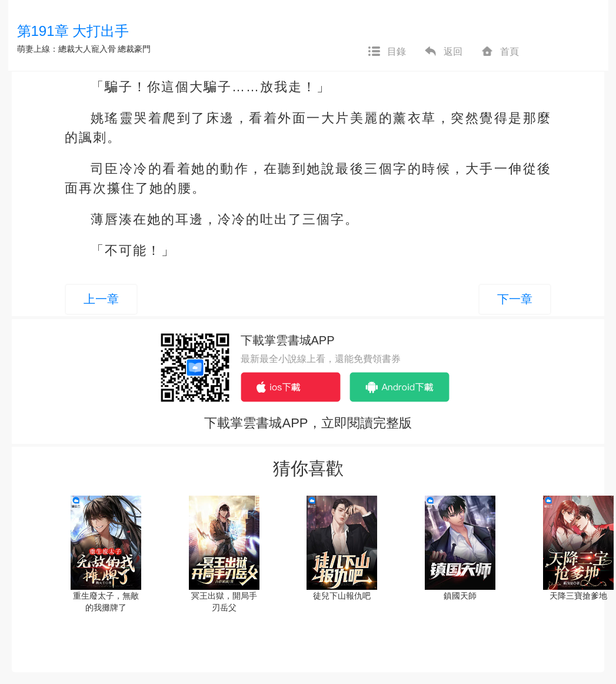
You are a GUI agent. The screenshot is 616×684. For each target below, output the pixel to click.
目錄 (387, 52)
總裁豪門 (134, 49)
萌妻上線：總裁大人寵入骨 (66, 49)
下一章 (515, 299)
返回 (443, 52)
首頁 (500, 52)
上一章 (101, 299)
